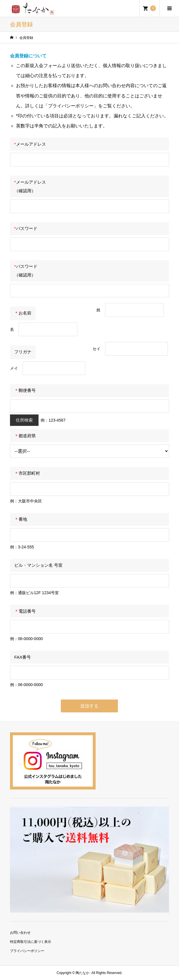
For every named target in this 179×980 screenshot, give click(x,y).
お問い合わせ (20, 933)
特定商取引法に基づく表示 (31, 942)
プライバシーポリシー (27, 951)
